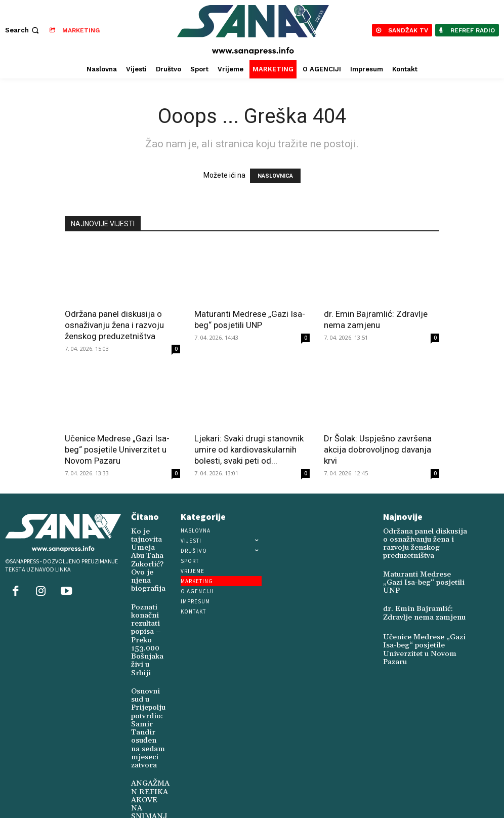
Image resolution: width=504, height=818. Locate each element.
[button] (23, 30)
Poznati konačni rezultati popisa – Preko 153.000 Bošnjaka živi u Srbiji (144, 622)
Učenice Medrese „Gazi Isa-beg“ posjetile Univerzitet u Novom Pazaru (117, 449)
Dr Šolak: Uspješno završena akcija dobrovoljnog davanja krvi (378, 449)
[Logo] (253, 30)
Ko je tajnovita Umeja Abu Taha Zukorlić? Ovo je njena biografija (144, 555)
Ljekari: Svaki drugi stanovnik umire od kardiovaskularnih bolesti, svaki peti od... (249, 449)
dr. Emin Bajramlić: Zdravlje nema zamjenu (424, 594)
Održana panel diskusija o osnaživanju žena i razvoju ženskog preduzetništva (114, 325)
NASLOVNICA (275, 176)
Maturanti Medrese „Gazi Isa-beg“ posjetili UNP (426, 565)
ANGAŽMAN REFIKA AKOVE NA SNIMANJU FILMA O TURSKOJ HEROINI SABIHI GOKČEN (149, 770)
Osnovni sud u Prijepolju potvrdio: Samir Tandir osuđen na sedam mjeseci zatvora (146, 696)
